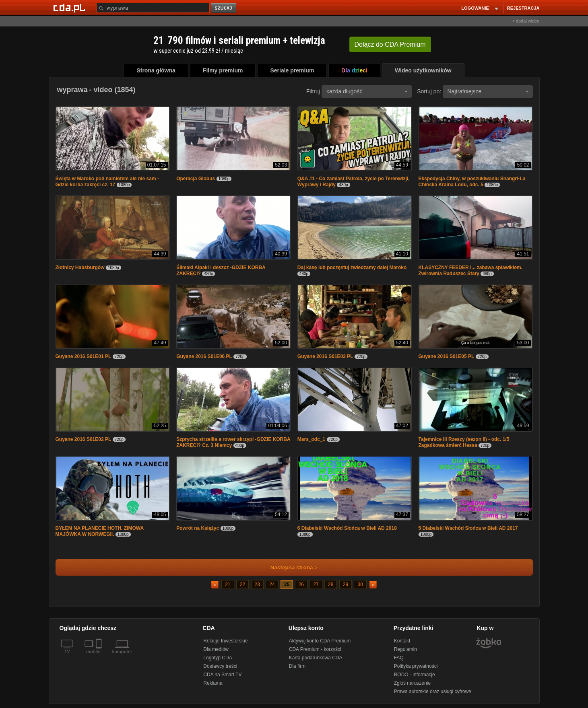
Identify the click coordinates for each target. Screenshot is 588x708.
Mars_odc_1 (311, 439)
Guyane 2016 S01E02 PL (84, 439)
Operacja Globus (196, 179)
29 (346, 585)
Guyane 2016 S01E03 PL (325, 356)
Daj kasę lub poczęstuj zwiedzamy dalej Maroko (352, 268)
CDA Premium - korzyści (315, 649)
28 (331, 585)
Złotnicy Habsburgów (80, 268)
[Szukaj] (153, 8)
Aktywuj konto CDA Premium (320, 641)
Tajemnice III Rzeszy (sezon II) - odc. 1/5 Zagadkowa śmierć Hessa (464, 442)
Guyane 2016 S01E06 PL (204, 356)
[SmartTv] (100, 657)
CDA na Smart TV (222, 675)
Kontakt (402, 641)
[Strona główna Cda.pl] (70, 8)
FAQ (399, 658)
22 (242, 585)
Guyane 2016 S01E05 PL (447, 356)
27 (316, 585)
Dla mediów (216, 649)
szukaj (224, 8)
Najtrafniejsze (488, 91)
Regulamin (405, 649)
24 (272, 585)
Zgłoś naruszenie (412, 683)
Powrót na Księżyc (198, 528)
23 (257, 585)
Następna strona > (289, 567)
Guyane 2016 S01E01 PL (84, 356)
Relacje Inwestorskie (225, 641)
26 (301, 585)
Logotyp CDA (218, 658)
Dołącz (390, 44)
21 (228, 585)
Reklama (213, 683)
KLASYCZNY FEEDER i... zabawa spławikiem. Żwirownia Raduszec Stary (471, 271)
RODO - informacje (415, 675)
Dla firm (297, 666)
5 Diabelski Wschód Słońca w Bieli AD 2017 (468, 528)
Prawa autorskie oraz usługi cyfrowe (433, 692)
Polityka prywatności (416, 666)
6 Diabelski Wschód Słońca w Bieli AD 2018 (347, 528)
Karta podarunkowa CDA (316, 658)
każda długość (367, 91)
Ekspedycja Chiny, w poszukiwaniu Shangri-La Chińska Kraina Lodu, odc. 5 (472, 182)
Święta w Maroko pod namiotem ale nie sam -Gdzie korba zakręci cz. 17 (107, 182)
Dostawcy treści (220, 666)
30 (360, 585)
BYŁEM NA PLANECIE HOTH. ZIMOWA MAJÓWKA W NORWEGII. (100, 531)
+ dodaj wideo (526, 21)
